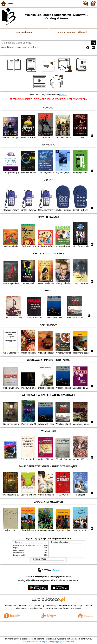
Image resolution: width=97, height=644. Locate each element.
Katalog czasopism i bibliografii (73, 32)
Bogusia (16, 548)
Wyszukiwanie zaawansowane (15, 47)
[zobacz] (63, 95)
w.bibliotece (68, 606)
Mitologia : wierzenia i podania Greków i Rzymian (29, 545)
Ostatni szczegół (19, 553)
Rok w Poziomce (19, 550)
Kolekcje (35, 47)
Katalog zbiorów (24, 32)
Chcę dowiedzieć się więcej (35, 641)
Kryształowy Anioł (19, 555)
